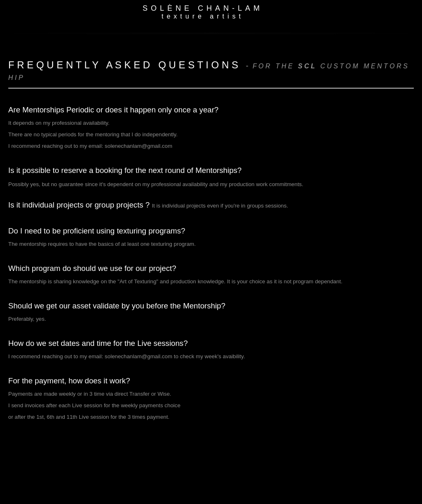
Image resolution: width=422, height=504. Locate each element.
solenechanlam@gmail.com (138, 146)
